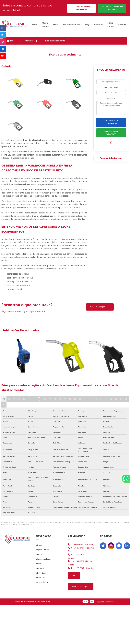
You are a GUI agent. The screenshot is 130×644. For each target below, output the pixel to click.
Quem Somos (45, 25)
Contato (122, 25)
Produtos (98, 25)
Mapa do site (42, 582)
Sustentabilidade (72, 25)
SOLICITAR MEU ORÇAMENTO (111, 122)
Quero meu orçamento (100, 307)
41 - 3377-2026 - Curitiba (81, 568)
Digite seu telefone (111, 88)
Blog (87, 25)
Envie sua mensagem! (81, 587)
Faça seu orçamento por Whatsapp (112, 8)
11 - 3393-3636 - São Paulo (81, 545)
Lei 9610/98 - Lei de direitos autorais (21, 525)
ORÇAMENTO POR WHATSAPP (111, 133)
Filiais (56, 25)
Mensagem (111, 98)
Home (35, 25)
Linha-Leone (111, 25)
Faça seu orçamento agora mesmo (81, 8)
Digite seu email (111, 77)
